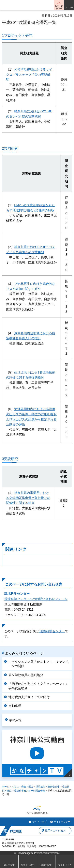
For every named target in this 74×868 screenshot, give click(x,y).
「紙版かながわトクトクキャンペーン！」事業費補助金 (38, 686)
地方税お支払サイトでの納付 (29, 697)
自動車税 (15, 706)
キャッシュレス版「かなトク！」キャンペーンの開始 (38, 664)
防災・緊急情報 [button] (59, 7)
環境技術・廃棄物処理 (48, 787)
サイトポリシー (62, 822)
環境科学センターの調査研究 (30, 791)
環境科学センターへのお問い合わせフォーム (36, 599)
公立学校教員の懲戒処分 (26, 675)
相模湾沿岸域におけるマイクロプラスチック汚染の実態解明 (29, 75)
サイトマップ (39, 822)
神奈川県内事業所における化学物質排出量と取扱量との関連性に (28, 498)
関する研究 (27, 503)
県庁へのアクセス (55, 831)
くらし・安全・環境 (22, 787)
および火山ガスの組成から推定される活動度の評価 (31, 419)
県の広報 (15, 720)
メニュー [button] (69, 7)
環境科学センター (17, 594)
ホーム (6, 787)
